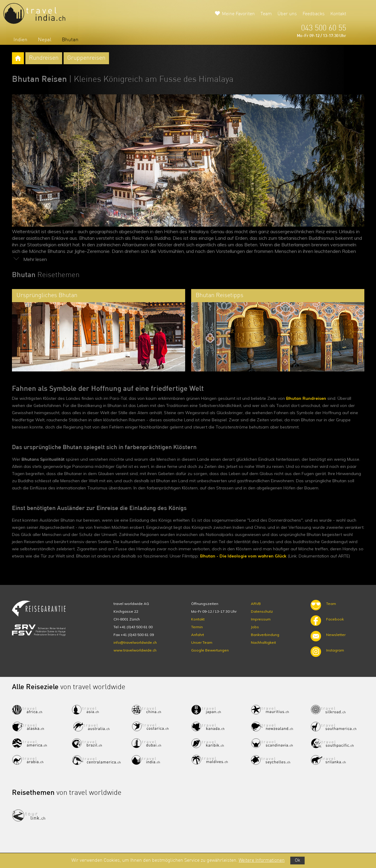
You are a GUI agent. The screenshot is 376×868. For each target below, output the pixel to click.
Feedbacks (314, 14)
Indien (20, 40)
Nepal (45, 40)
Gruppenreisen (86, 58)
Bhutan (70, 40)
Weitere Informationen (262, 861)
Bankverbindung (265, 635)
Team (266, 14)
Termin (197, 627)
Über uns (287, 14)
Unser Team (202, 642)
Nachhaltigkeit (263, 642)
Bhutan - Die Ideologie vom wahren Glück (243, 556)
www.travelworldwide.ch (135, 650)
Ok (297, 861)
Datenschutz (262, 611)
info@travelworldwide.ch (135, 642)
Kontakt (338, 14)
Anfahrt (198, 635)
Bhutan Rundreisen (306, 398)
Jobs (255, 627)
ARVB (256, 604)
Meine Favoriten (238, 14)
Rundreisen (44, 58)
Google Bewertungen (210, 650)
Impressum (261, 619)
